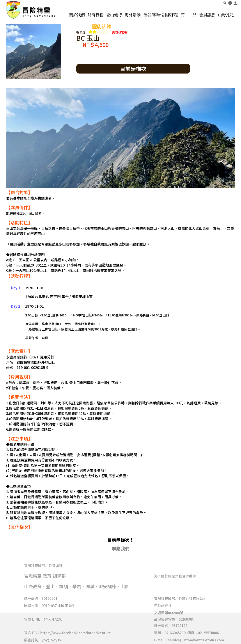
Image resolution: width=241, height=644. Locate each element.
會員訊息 (207, 15)
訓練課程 (170, 15)
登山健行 (114, 15)
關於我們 (77, 15)
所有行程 (96, 15)
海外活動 (133, 15)
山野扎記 (226, 15)
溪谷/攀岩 (152, 15)
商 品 (189, 15)
